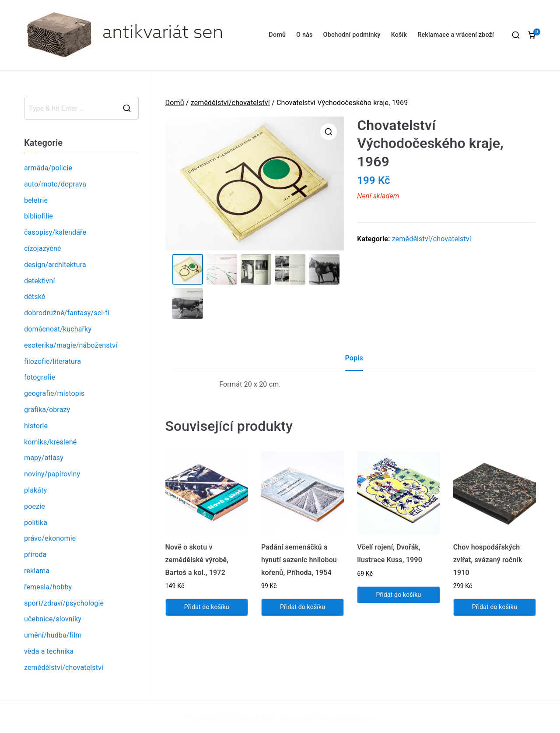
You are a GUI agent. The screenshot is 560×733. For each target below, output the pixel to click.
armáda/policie (48, 168)
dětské (35, 297)
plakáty (35, 490)
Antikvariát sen (256, 717)
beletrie (36, 200)
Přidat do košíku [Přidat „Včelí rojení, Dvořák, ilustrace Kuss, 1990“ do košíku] (398, 595)
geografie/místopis (54, 393)
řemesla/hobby (48, 587)
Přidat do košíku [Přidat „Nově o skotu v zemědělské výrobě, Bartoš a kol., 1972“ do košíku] (207, 607)
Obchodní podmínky (352, 35)
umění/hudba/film (53, 635)
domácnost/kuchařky (58, 329)
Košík (399, 35)
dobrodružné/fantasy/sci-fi (67, 313)
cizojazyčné (43, 248)
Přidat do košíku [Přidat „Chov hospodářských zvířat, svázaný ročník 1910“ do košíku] (495, 607)
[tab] (354, 362)
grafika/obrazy (47, 410)
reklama (37, 571)
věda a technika (49, 651)
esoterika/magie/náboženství (71, 345)
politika (36, 523)
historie (36, 426)
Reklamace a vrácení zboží (456, 35)
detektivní (40, 281)
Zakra (322, 717)
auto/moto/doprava (55, 184)
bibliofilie (38, 216)
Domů (277, 35)
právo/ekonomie (50, 538)
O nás (304, 35)
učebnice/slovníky (53, 619)
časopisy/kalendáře (55, 232)
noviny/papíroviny (52, 474)
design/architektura (55, 265)
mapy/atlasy (44, 458)
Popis (354, 358)
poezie (35, 506)
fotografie (40, 377)
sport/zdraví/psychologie (64, 603)
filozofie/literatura (52, 361)
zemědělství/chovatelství (230, 103)
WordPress (359, 717)
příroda (35, 555)
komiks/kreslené (50, 442)
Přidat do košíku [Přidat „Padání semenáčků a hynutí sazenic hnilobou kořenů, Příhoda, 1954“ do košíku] (303, 607)
